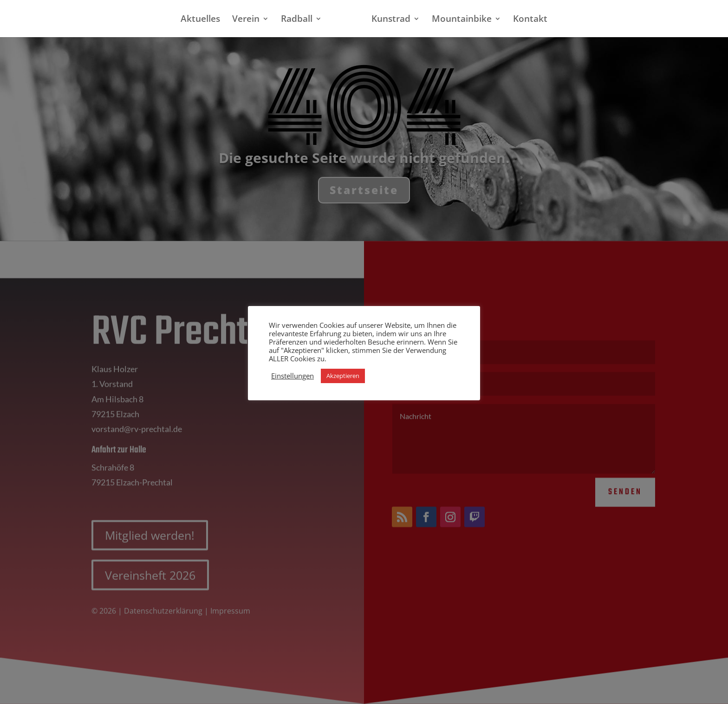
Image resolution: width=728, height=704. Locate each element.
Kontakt (526, 20)
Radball (300, 20)
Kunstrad (387, 20)
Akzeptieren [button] (343, 376)
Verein (250, 20)
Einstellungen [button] (292, 376)
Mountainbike (458, 20)
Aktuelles (204, 20)
